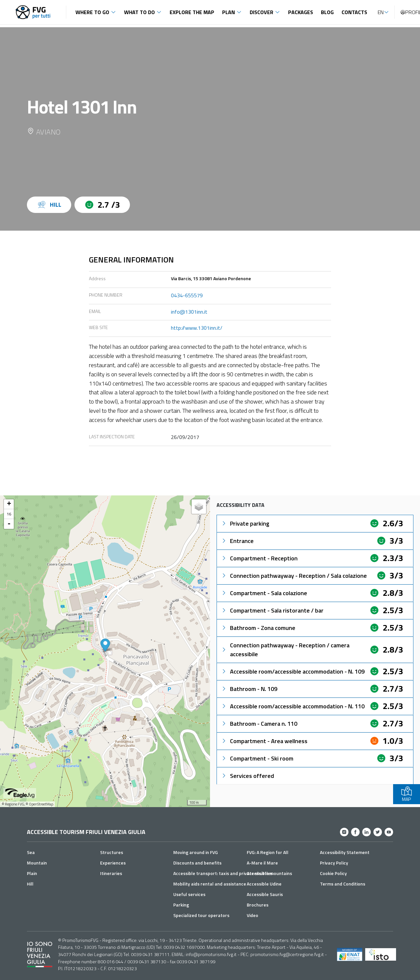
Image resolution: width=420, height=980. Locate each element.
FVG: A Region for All (268, 852)
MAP (407, 794)
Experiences (113, 863)
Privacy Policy (334, 863)
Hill (30, 884)
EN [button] (381, 12)
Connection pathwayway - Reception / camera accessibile (285, 650)
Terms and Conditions (343, 884)
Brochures (258, 905)
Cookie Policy (333, 873)
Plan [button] (229, 12)
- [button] (9, 524)
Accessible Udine (264, 884)
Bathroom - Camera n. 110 (259, 724)
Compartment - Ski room (257, 758)
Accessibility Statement (345, 852)
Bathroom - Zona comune (258, 628)
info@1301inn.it (189, 312)
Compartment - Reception (259, 558)
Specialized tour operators (201, 915)
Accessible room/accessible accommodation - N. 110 (293, 706)
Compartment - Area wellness (264, 741)
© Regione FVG (13, 804)
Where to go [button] (92, 12)
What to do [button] (139, 12)
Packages (301, 12)
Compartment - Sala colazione (264, 593)
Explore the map (192, 12)
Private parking (245, 523)
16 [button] (9, 514)
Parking (181, 905)
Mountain (37, 863)
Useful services (189, 894)
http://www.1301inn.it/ (197, 328)
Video (252, 915)
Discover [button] (262, 12)
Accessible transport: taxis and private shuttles (223, 873)
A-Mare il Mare (262, 863)
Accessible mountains (269, 873)
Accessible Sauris (265, 894)
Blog (327, 12)
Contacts (354, 12)
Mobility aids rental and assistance (210, 884)
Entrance (237, 541)
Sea (31, 852)
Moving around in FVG (196, 852)
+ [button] (9, 504)
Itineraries (111, 873)
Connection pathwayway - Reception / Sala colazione (294, 576)
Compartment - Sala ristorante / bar (272, 610)
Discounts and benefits (197, 863)
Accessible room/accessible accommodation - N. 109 (293, 671)
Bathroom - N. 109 (249, 689)
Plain (32, 873)
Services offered (247, 776)
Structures (112, 852)
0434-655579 (187, 295)
